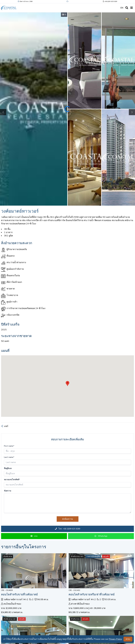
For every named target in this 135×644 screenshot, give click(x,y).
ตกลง (128, 639)
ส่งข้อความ (68, 519)
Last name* (9, 457)
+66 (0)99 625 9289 (110, 2)
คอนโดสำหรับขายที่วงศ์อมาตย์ (19, 594)
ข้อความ (8, 491)
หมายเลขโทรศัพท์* (12, 480)
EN (122, 8)
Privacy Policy (115, 639)
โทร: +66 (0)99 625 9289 (67, 529)
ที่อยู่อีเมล (8, 468)
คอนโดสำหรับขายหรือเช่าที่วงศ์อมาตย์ (92, 594)
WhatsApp (101, 536)
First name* (9, 446)
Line (34, 536)
